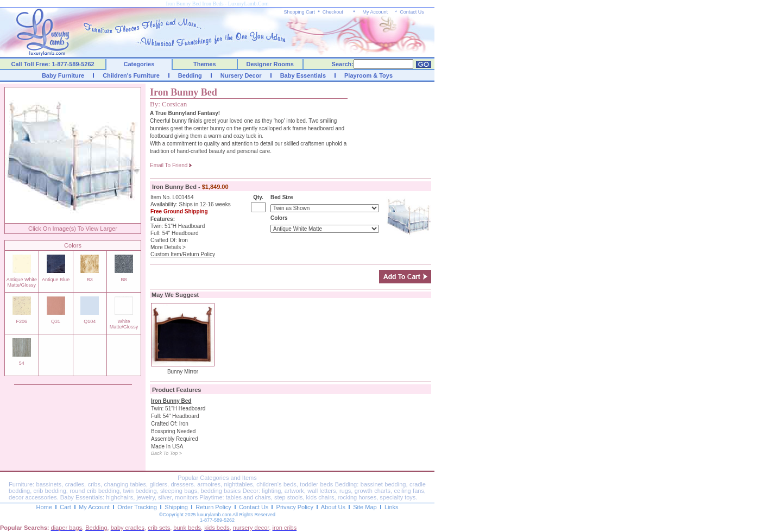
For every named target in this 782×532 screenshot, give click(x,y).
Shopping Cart (300, 12)
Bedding (190, 75)
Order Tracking (137, 507)
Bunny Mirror (183, 372)
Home (44, 507)
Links (392, 507)
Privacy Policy (295, 507)
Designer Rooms (270, 64)
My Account (375, 12)
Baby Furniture (63, 75)
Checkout (333, 12)
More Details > (168, 247)
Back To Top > (166, 453)
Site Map (365, 507)
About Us (333, 507)
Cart (65, 507)
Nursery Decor (241, 75)
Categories (139, 64)
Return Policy (213, 507)
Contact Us (412, 12)
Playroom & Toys (368, 75)
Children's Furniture (131, 75)
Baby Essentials (303, 75)
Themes (205, 64)
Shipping (176, 507)
